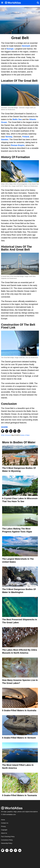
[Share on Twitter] (11, 431)
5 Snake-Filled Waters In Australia (19, 710)
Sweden (5, 140)
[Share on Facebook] (7, 431)
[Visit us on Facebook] (7, 850)
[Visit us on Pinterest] (15, 850)
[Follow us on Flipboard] (3, 850)
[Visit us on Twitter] (11, 850)
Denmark (26, 46)
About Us (4, 833)
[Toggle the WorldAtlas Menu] (2, 3)
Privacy (3, 826)
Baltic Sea (17, 119)
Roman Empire (18, 145)
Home (3, 820)
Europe (10, 49)
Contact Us (5, 823)
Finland (26, 137)
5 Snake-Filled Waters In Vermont (19, 738)
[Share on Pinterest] (15, 431)
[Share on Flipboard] (3, 431)
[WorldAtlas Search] (38, 3)
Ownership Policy (7, 843)
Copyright (4, 830)
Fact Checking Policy (8, 837)
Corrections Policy (7, 840)
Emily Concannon (6, 435)
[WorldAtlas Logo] (14, 3)
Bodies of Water (25, 435)
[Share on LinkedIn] (19, 431)
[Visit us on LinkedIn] (20, 850)
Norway (9, 137)
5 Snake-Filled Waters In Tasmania (20, 795)
